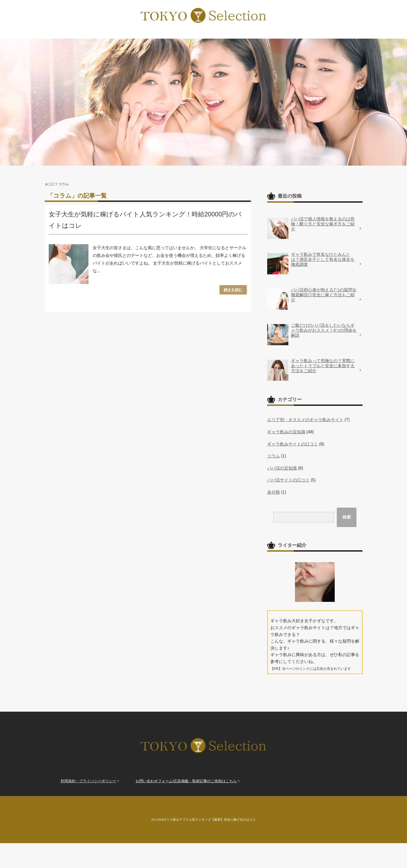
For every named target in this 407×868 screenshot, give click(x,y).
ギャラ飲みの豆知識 (286, 432)
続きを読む (234, 290)
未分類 (274, 492)
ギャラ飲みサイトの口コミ (293, 444)
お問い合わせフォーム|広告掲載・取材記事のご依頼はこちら (186, 781)
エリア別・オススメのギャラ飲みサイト (305, 420)
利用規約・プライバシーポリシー (88, 781)
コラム (274, 456)
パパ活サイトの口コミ (288, 480)
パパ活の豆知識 (282, 468)
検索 (347, 517)
